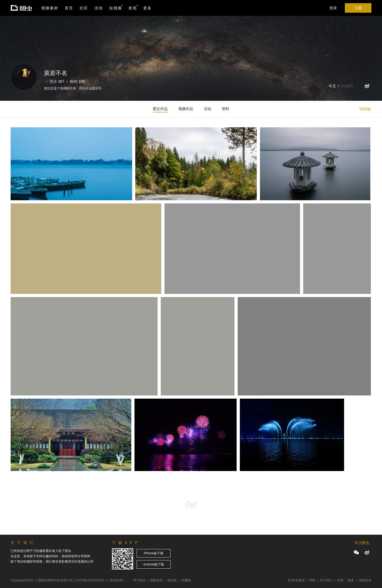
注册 (358, 8)
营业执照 (116, 580)
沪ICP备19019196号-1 (91, 580)
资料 (225, 109)
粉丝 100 (77, 81)
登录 (333, 8)
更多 (147, 8)
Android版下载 (153, 564)
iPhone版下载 (153, 553)
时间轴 (365, 109)
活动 (99, 8)
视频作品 (186, 109)
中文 (332, 86)
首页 (69, 8)
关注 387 (57, 81)
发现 (133, 7)
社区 (84, 8)
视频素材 (50, 8)
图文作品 (160, 109)
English (347, 86)
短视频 (116, 8)
